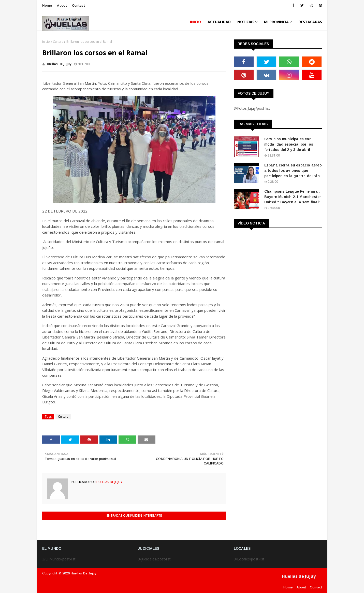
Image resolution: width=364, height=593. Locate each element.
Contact (78, 5)
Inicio (46, 42)
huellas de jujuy (59, 64)
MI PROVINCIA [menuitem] (276, 22)
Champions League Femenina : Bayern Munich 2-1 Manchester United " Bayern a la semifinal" (293, 197)
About (62, 5)
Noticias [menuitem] (246, 22)
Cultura (58, 42)
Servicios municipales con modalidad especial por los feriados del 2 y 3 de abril (289, 144)
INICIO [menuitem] (195, 22)
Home (47, 5)
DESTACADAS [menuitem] (310, 22)
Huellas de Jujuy (84, 573)
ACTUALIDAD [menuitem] (219, 22)
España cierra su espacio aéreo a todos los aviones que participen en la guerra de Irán (293, 171)
